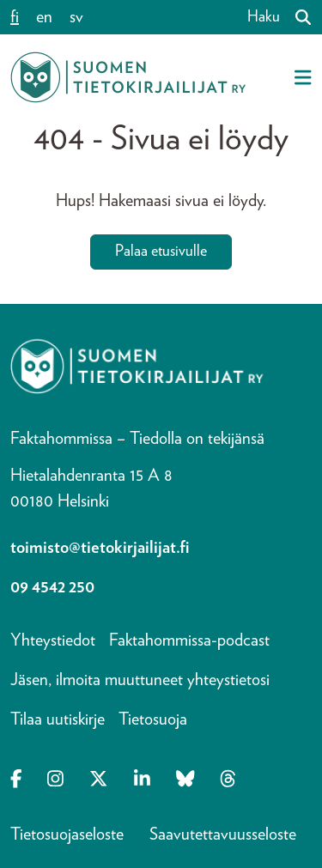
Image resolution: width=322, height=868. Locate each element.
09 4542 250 (52, 587)
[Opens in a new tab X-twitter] (99, 780)
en (44, 17)
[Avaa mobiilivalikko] (303, 77)
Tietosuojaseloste (67, 835)
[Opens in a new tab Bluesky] (185, 780)
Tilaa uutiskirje (58, 719)
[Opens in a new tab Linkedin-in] (142, 780)
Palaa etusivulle (161, 252)
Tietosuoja (153, 719)
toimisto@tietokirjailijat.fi (100, 548)
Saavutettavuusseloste (223, 835)
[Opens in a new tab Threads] (228, 780)
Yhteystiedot (53, 640)
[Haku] (296, 17)
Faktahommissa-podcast (189, 640)
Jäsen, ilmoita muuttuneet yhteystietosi (140, 680)
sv (76, 17)
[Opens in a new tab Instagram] (55, 780)
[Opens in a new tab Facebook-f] (16, 780)
